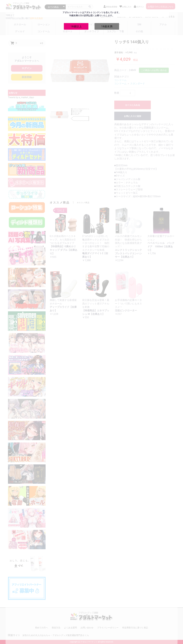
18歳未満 (107, 26)
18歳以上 (76, 26)
